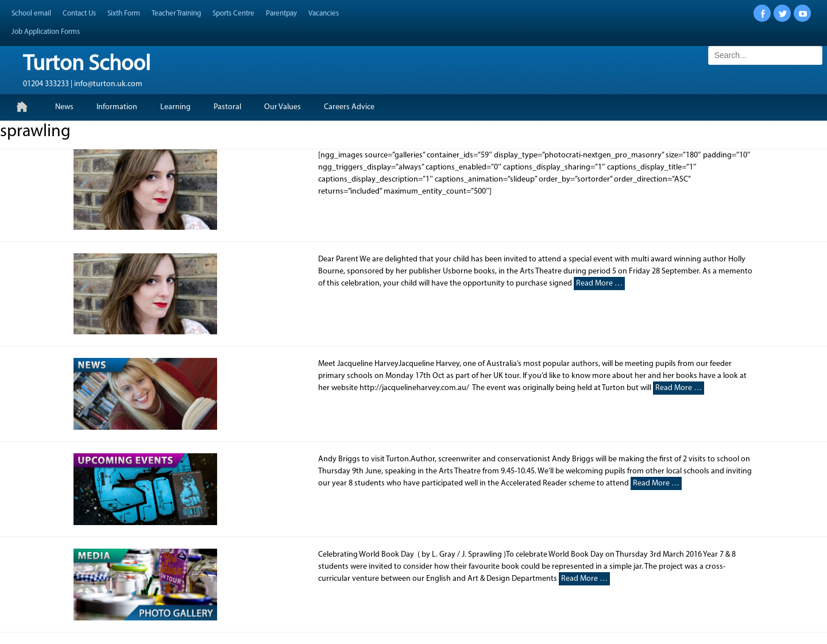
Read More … (599, 284)
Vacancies (324, 14)
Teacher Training (176, 14)
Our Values (283, 107)
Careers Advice (349, 107)
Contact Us (79, 14)
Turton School (87, 65)
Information (117, 107)
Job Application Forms (46, 32)
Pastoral (227, 107)
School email (31, 14)
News (64, 107)
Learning (175, 107)
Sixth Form (124, 14)
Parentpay (281, 14)
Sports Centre (233, 14)
